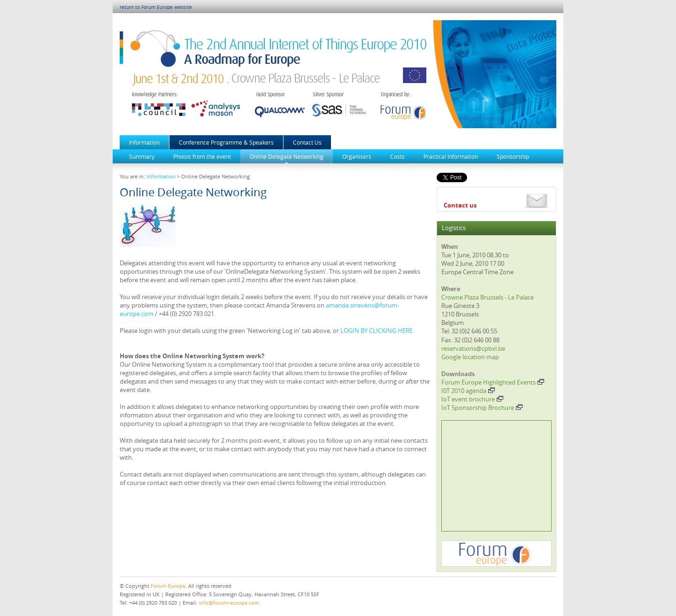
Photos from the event (202, 156)
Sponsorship (513, 156)
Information (144, 142)
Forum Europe (168, 586)
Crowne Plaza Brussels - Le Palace (488, 297)
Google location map (470, 357)
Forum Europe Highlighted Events (493, 382)
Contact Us (307, 142)
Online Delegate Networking (287, 156)
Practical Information (451, 156)
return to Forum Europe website (156, 7)
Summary (142, 156)
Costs (397, 156)
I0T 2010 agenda (468, 391)
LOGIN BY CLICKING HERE (376, 331)
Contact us (460, 205)
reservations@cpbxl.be (473, 348)
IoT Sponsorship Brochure (482, 408)
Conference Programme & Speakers (226, 142)
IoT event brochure (472, 399)
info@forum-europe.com (229, 603)
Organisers (357, 156)
